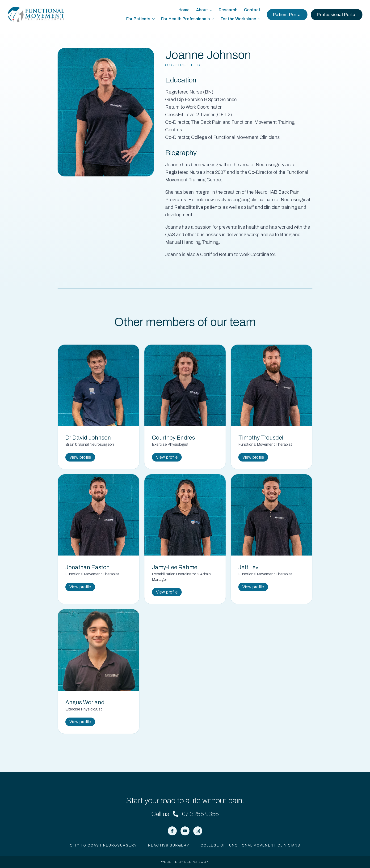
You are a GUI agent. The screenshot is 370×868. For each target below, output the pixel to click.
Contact (252, 10)
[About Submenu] (212, 10)
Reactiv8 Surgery (169, 845)
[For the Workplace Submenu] (260, 19)
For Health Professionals (185, 19)
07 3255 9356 (200, 814)
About (202, 10)
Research (228, 10)
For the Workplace (238, 19)
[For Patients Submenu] (154, 19)
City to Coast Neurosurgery (103, 845)
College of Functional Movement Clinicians (250, 845)
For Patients (138, 19)
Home (184, 10)
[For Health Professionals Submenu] (214, 19)
